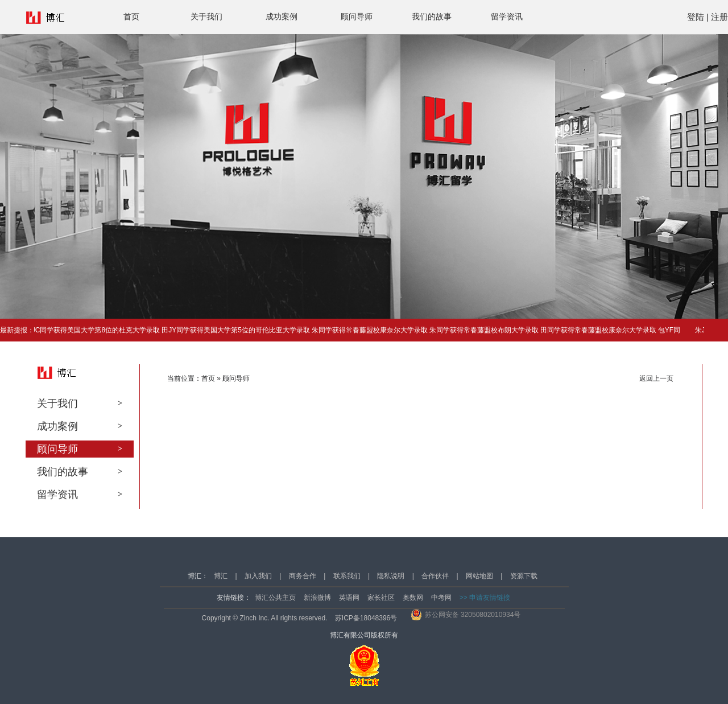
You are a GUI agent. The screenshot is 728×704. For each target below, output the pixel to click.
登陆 (696, 17)
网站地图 (479, 576)
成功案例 (282, 17)
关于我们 (206, 17)
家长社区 (381, 598)
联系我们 (347, 576)
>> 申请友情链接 (485, 598)
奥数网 (413, 598)
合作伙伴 (435, 576)
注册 (719, 17)
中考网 (441, 598)
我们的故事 (432, 17)
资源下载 (524, 576)
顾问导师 (357, 17)
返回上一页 (656, 378)
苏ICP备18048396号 (366, 618)
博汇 (221, 576)
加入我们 (258, 576)
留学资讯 (507, 17)
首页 (131, 17)
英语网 (349, 598)
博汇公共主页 (275, 598)
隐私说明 (391, 576)
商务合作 (303, 576)
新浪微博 (317, 598)
